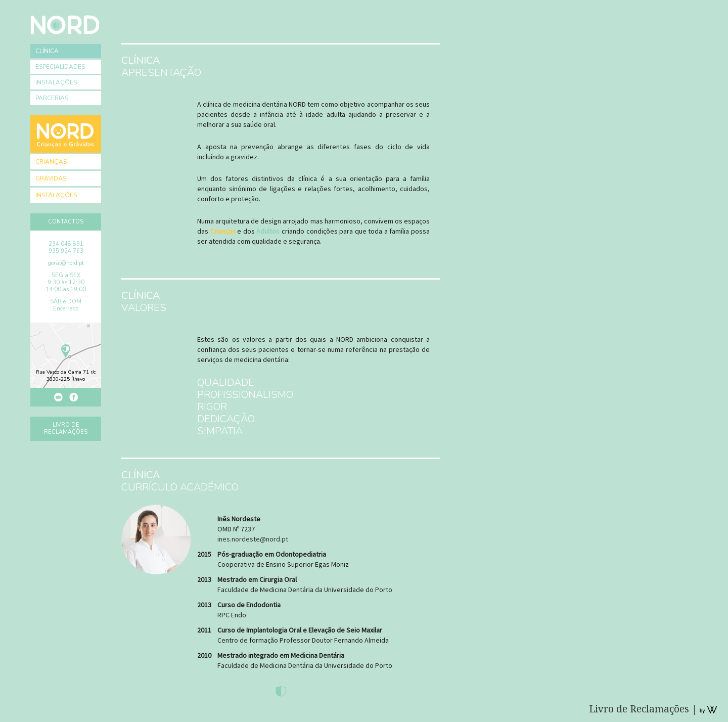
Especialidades (60, 67)
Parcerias (52, 98)
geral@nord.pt (66, 263)
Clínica (47, 51)
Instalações (56, 82)
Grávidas (51, 178)
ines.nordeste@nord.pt (253, 539)
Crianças (51, 162)
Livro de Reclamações (66, 428)
